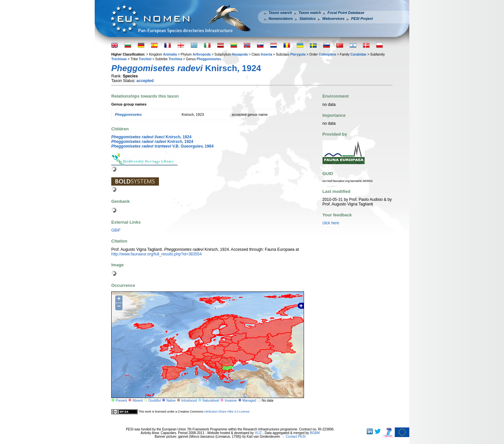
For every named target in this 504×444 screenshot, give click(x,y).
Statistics (307, 19)
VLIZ (258, 433)
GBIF (116, 230)
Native (171, 400)
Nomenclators (281, 19)
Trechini (145, 59)
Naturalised (211, 400)
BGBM (315, 433)
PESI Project (362, 19)
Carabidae (358, 54)
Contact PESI (296, 437)
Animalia (170, 54)
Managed (249, 400)
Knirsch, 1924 (151, 137)
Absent (138, 400)
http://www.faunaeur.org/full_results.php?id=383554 (156, 254)
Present (121, 400)
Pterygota (298, 54)
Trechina (175, 59)
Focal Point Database (346, 13)
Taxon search (280, 13)
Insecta (266, 54)
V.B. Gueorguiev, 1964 (162, 146)
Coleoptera (327, 54)
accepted (145, 81)
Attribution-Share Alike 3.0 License (227, 412)
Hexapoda (240, 54)
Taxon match (310, 13)
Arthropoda (202, 54)
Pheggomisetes (209, 59)
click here (331, 223)
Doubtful (154, 400)
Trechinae (119, 59)
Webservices (333, 19)
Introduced (189, 400)
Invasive (231, 400)
